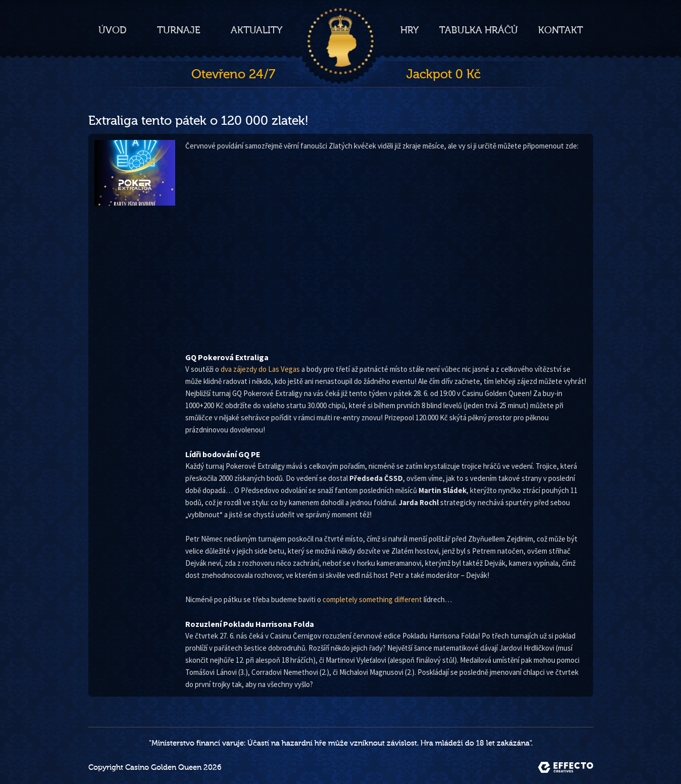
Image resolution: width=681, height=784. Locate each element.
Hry (410, 30)
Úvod (113, 30)
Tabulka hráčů (479, 30)
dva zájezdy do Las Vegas (260, 369)
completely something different (372, 599)
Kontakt (561, 30)
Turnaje (179, 30)
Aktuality (257, 30)
